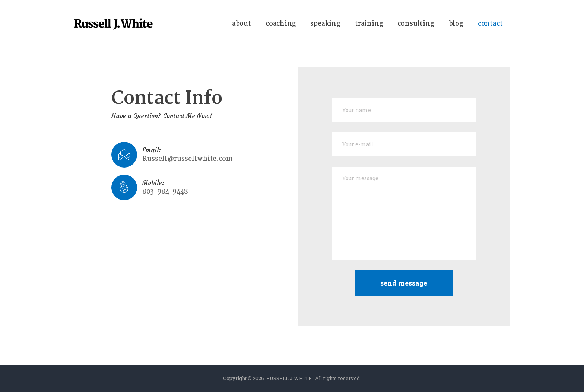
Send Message (404, 283)
